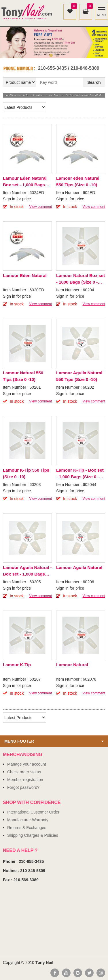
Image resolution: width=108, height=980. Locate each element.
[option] (54, 42)
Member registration (25, 780)
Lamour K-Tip (17, 665)
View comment (41, 207)
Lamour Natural (72, 665)
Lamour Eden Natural (25, 275)
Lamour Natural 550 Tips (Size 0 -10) (23, 376)
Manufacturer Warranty (28, 820)
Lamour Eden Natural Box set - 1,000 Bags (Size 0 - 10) (25, 182)
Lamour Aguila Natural (79, 567)
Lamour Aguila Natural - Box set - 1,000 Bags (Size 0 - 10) (27, 571)
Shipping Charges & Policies (33, 835)
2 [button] (57, 55)
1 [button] (51, 55)
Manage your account (27, 764)
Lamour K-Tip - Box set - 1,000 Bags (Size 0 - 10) (80, 474)
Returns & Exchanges (27, 828)
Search (94, 82)
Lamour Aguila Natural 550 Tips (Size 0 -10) (79, 376)
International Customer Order (33, 812)
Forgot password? (23, 787)
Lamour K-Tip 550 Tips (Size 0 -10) (26, 473)
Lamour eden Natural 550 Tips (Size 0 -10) (78, 181)
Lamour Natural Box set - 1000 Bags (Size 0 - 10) (80, 279)
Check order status (24, 772)
